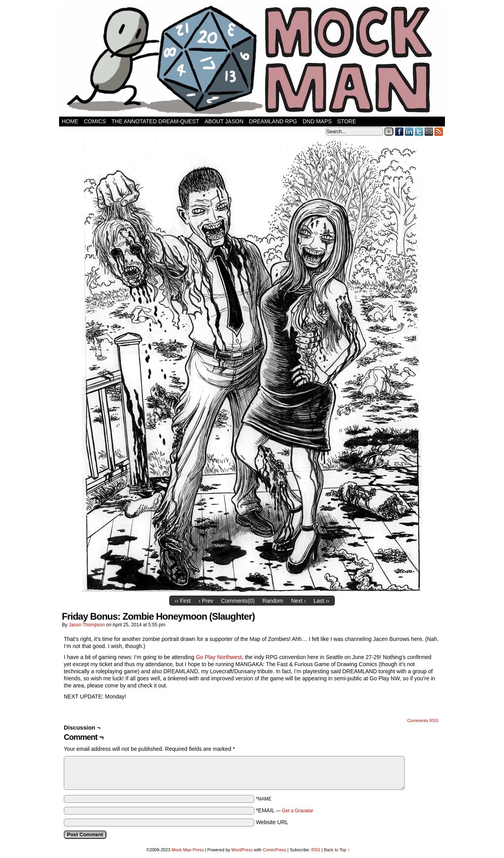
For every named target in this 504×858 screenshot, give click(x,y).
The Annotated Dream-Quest (155, 121)
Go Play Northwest (219, 657)
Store (346, 121)
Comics (95, 121)
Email (429, 131)
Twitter (419, 131)
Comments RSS (423, 721)
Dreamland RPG (273, 121)
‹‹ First (183, 601)
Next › (298, 601)
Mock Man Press (188, 850)
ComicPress (274, 850)
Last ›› (322, 601)
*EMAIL (285, 810)
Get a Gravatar (297, 811)
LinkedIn (409, 131)
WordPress (242, 850)
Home (70, 121)
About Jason (224, 121)
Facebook (399, 131)
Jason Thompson (87, 625)
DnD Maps (317, 121)
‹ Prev (206, 601)
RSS (439, 131)
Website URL (272, 822)
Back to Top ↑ (337, 850)
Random (273, 601)
